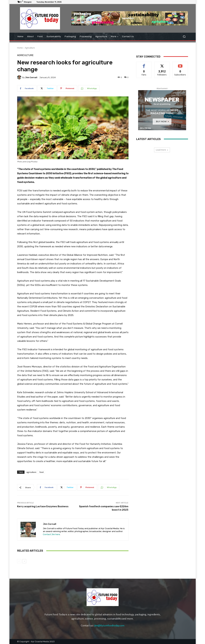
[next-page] (24, 561)
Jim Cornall (31, 77)
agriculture (31, 472)
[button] (184, 36)
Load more (162, 150)
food (42, 472)
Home (20, 48)
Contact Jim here (51, 534)
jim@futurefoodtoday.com (109, 625)
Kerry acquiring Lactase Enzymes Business (43, 506)
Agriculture (30, 48)
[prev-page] (19, 561)
